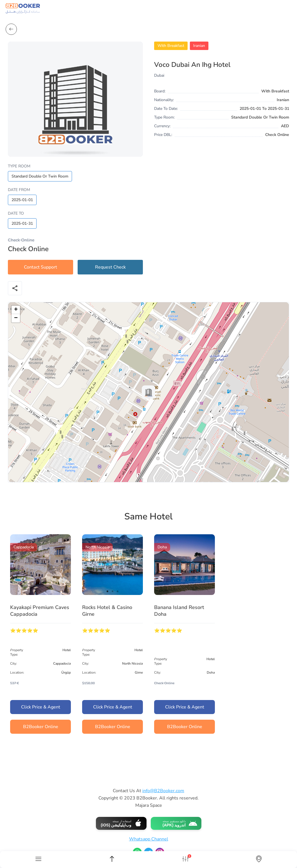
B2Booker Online (41, 727)
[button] (148, 392)
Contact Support (40, 267)
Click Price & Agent (41, 707)
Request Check (110, 267)
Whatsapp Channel (149, 839)
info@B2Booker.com (163, 791)
